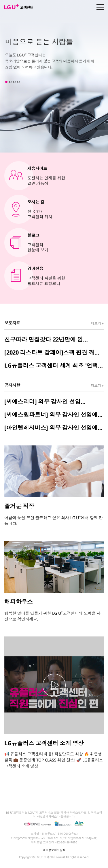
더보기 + (97, 324)
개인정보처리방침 (54, 850)
